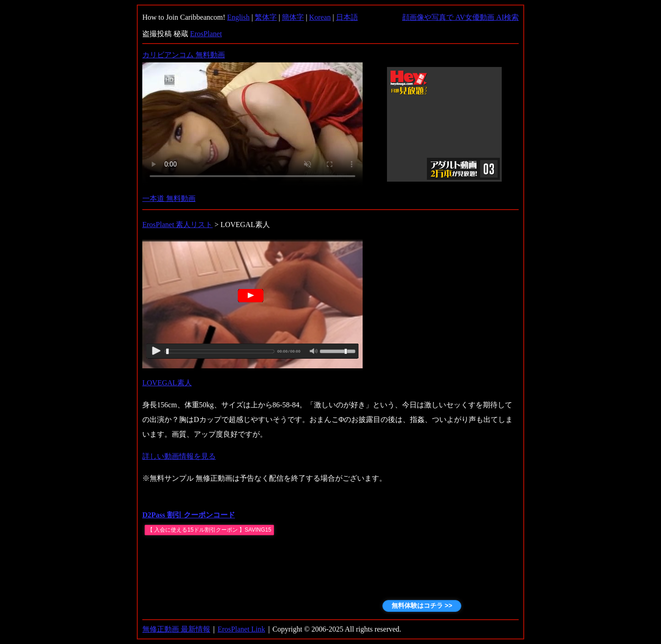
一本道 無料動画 (169, 198)
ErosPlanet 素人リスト (177, 225)
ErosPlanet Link (241, 629)
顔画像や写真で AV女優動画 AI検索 (460, 17)
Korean (320, 17)
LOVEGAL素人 (167, 383)
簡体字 (293, 17)
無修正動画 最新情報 (176, 629)
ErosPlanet (206, 34)
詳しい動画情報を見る (179, 456)
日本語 (347, 17)
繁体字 (266, 17)
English (238, 17)
